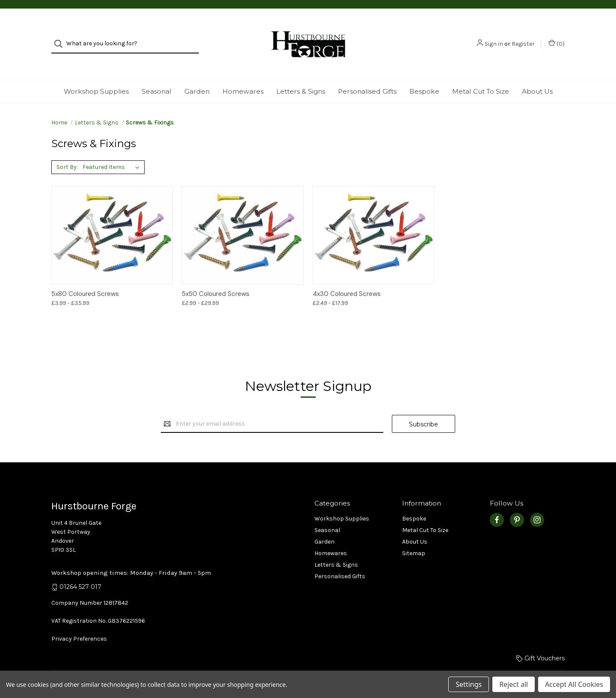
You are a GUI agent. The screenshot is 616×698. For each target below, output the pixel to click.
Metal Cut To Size (481, 76)
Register (523, 37)
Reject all (514, 684)
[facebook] (497, 504)
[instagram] (537, 504)
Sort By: (67, 152)
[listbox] (113, 152)
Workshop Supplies (96, 76)
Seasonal (157, 76)
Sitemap (414, 538)
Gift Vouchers (540, 643)
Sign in (494, 37)
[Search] (61, 37)
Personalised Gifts (367, 76)
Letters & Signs (301, 76)
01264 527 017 (80, 572)
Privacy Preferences (79, 623)
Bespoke (424, 76)
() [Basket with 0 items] (557, 36)
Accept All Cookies (574, 684)
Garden (197, 76)
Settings (469, 684)
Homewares (243, 76)
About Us (537, 76)
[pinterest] (517, 504)
